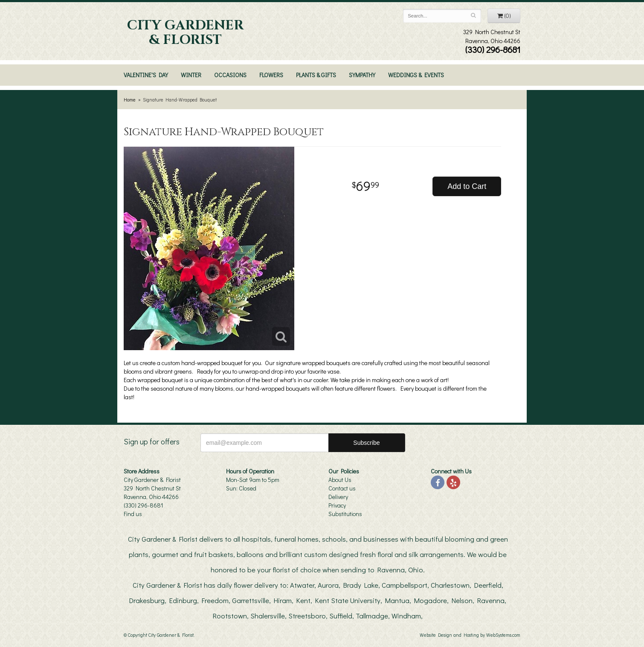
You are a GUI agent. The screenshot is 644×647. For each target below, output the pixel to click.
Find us (133, 514)
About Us (340, 480)
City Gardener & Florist (185, 33)
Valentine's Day (146, 75)
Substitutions (345, 514)
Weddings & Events (416, 75)
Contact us (342, 488)
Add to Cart (467, 186)
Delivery (338, 497)
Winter (191, 75)
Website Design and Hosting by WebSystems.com (470, 635)
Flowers (271, 75)
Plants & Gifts (316, 75)
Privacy (337, 505)
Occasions (230, 75)
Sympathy (362, 75)
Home (130, 100)
